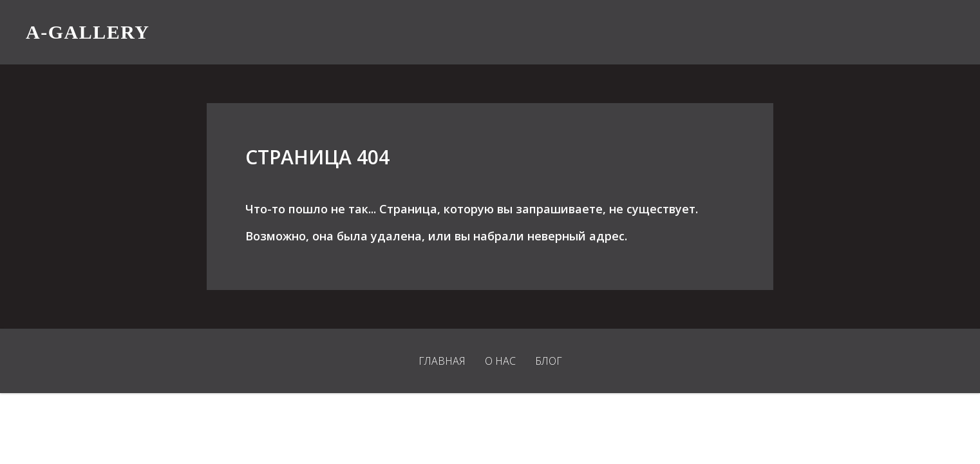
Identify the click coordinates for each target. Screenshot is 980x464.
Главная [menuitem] (442, 361)
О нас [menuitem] (500, 361)
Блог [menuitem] (549, 361)
